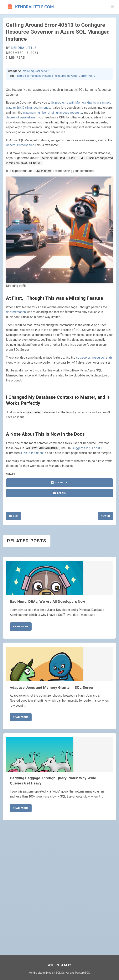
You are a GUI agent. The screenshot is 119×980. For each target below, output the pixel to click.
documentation (16, 312)
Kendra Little (24, 48)
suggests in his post (86, 448)
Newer (105, 516)
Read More (21, 627)
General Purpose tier (20, 145)
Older (13, 516)
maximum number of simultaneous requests (53, 113)
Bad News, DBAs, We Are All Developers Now (47, 602)
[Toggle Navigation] (113, 7)
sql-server (42, 71)
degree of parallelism (20, 117)
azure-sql (28, 71)
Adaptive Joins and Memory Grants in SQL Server (52, 687)
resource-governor (67, 76)
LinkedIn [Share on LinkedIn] (59, 483)
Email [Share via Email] (59, 493)
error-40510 (88, 76)
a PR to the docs (32, 453)
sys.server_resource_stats (94, 358)
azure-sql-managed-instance (35, 76)
